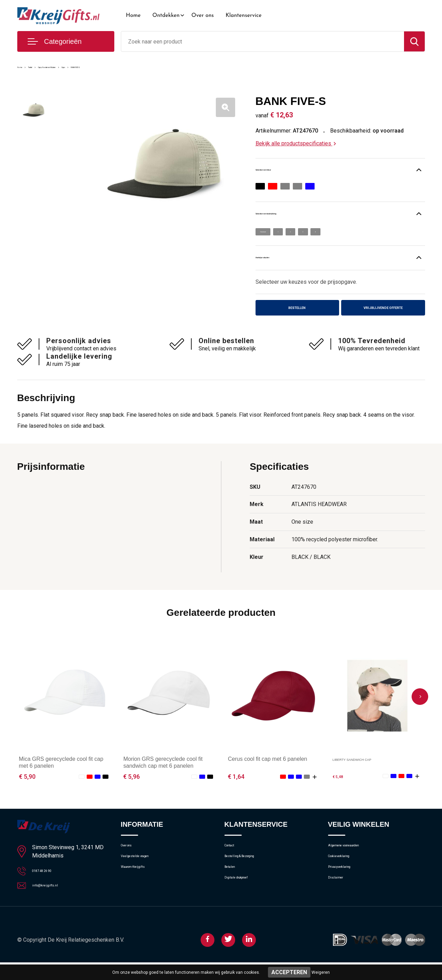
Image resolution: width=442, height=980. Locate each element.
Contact (234, 859)
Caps (132, 66)
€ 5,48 (341, 788)
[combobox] (263, 41)
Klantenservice (244, 16)
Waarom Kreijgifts (141, 889)
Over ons (203, 16)
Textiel (46, 66)
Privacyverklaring (347, 889)
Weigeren (321, 972)
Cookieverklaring (347, 874)
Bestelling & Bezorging (250, 874)
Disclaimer (340, 903)
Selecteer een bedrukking (298, 217)
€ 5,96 (132, 788)
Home (133, 16)
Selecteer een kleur (288, 171)
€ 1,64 (236, 788)
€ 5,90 (27, 788)
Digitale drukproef (244, 903)
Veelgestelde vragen (144, 874)
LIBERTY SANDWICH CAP (366, 770)
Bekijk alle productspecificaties (296, 143)
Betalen (233, 889)
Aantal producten (285, 264)
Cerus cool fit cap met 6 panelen (267, 770)
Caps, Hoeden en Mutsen (90, 66)
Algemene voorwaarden (355, 859)
